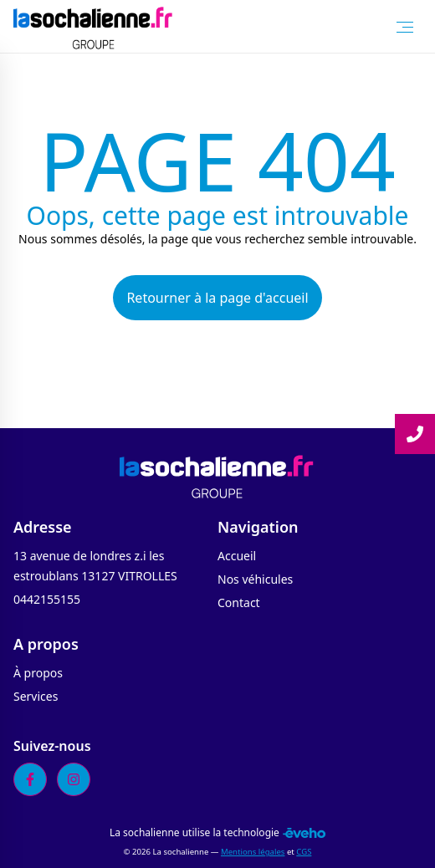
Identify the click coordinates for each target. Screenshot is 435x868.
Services (36, 696)
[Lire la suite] (415, 434)
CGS (304, 852)
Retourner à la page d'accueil (217, 298)
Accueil (237, 556)
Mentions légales (253, 852)
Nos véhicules (255, 579)
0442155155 (47, 599)
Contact (239, 602)
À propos (38, 673)
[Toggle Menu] (405, 27)
